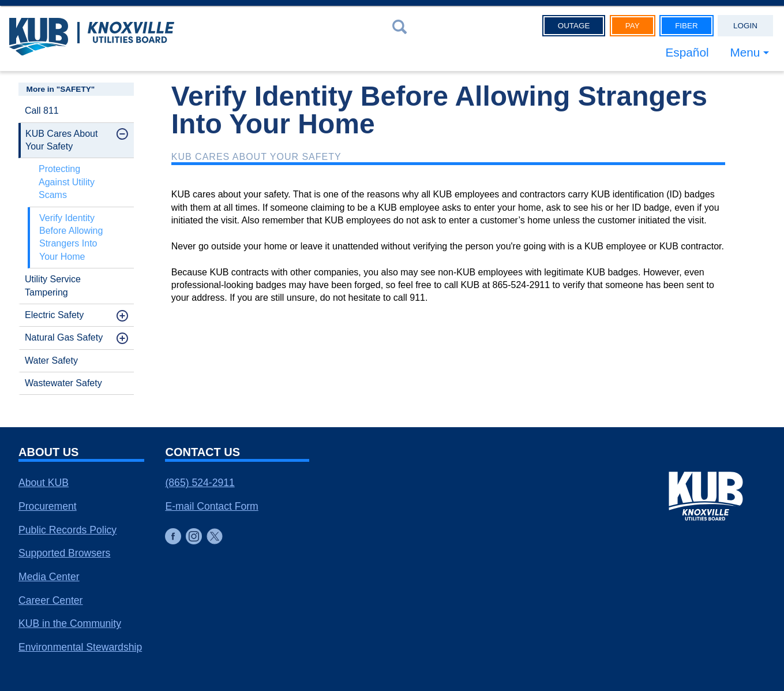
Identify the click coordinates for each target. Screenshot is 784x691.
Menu (745, 52)
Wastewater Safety (63, 383)
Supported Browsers (64, 553)
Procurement (48, 506)
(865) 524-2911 (200, 483)
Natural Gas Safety (64, 337)
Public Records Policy (67, 530)
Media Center (49, 577)
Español (687, 52)
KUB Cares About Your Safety (61, 140)
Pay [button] (633, 26)
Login (745, 26)
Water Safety (51, 361)
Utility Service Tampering (53, 285)
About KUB (44, 483)
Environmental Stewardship (80, 647)
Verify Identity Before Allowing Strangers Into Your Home (71, 237)
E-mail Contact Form (211, 506)
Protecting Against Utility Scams (67, 182)
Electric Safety (54, 315)
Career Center (50, 600)
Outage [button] (574, 26)
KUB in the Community (70, 623)
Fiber (687, 26)
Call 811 (42, 111)
